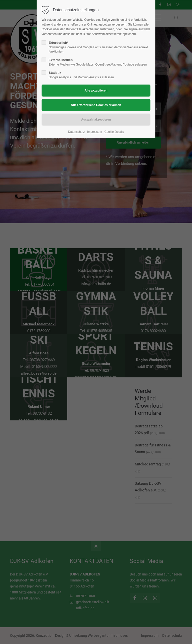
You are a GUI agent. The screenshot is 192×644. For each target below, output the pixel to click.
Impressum (95, 132)
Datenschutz (76, 132)
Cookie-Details (114, 132)
